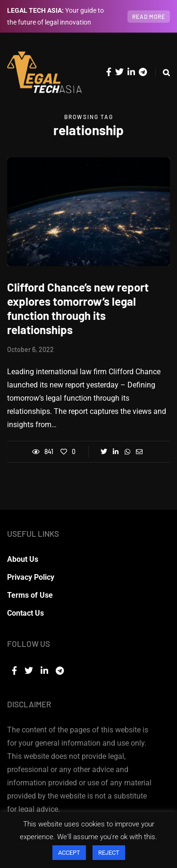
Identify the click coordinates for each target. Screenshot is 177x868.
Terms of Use (30, 595)
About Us (23, 559)
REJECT (109, 853)
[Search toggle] (163, 73)
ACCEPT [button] (69, 853)
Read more (149, 17)
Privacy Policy (31, 577)
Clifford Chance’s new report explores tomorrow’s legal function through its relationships (78, 308)
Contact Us (25, 613)
